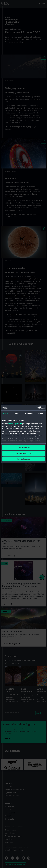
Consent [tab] (7, 413)
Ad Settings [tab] (29, 413)
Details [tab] (18, 413)
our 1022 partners (15, 424)
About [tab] (41, 413)
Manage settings (24, 453)
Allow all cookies (24, 448)
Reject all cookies (23, 459)
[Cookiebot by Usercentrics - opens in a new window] (36, 408)
